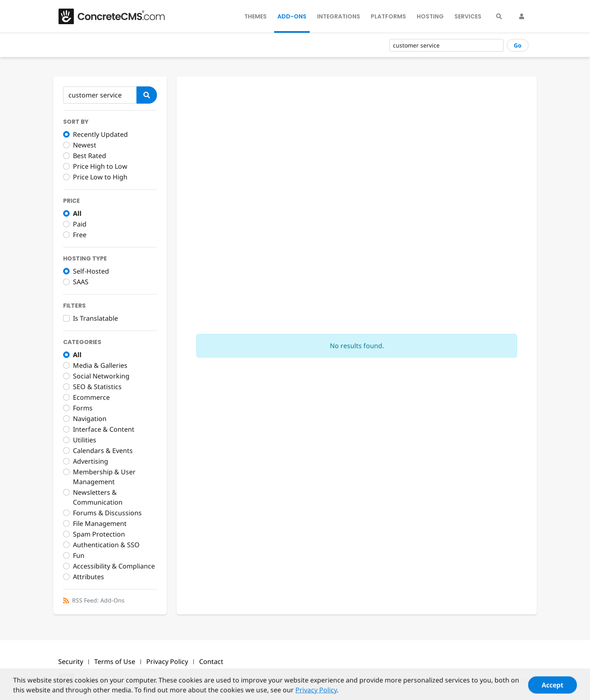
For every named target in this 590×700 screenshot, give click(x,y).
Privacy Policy (167, 661)
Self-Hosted (91, 271)
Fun (79, 555)
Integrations (339, 16)
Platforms (388, 16)
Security (71, 661)
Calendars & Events (103, 451)
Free (80, 235)
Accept (553, 689)
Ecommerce (91, 397)
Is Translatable (95, 318)
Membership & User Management (104, 477)
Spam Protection (99, 534)
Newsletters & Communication (98, 497)
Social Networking (101, 376)
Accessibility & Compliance (114, 566)
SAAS (81, 282)
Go (518, 45)
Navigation (90, 419)
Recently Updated (100, 134)
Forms (83, 408)
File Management (100, 523)
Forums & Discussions (107, 513)
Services (468, 16)
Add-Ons (292, 16)
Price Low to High (100, 177)
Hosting (430, 16)
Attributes (88, 577)
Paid (80, 224)
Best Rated (90, 156)
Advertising (91, 461)
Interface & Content (104, 429)
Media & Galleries (100, 365)
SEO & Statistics (97, 387)
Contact (211, 661)
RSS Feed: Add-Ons (98, 600)
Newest (85, 145)
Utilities (85, 440)
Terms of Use (115, 661)
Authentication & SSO (106, 545)
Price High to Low (100, 166)
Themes (255, 16)
